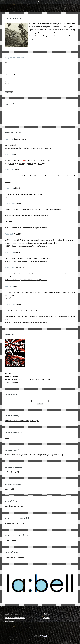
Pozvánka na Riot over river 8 (14, 506)
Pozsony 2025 (9, 489)
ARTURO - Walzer (10, 540)
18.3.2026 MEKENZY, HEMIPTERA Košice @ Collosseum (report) (26, 164)
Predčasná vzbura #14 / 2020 (14, 523)
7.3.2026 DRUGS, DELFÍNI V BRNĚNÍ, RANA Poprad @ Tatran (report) (28, 148)
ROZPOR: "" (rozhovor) (26, 228)
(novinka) (8, 182)
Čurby (7, 438)
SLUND (36, 30)
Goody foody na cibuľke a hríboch (16, 557)
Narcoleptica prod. (44, 27)
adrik (45, 636)
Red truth (32, 27)
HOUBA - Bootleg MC (12, 472)
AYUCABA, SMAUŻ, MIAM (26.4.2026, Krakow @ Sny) (22, 421)
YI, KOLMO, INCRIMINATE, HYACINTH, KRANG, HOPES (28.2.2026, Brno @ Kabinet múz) (34, 455)
